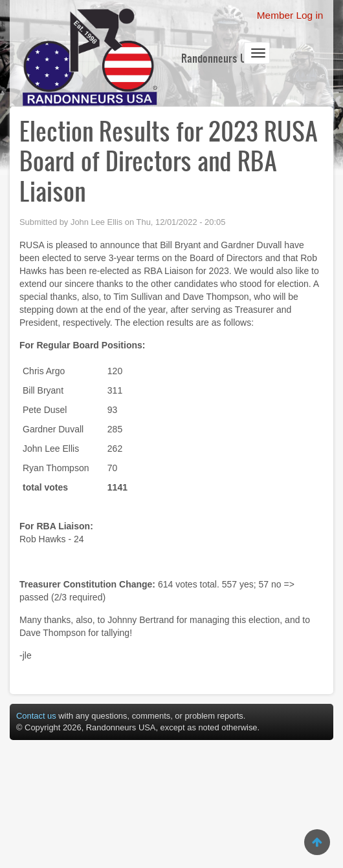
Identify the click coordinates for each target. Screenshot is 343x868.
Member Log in (290, 15)
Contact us (36, 716)
